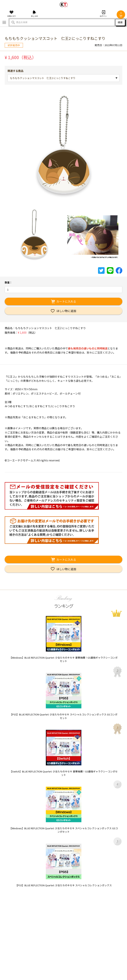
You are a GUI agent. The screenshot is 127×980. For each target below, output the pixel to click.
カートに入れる (66, 301)
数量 (7, 282)
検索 (120, 22)
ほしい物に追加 (66, 311)
